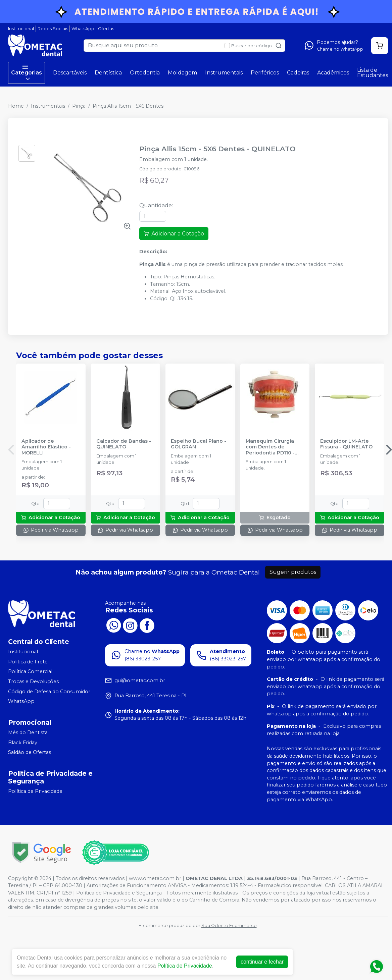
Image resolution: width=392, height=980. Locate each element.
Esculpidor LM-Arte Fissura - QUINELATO (346, 444)
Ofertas (106, 29)
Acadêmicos (333, 73)
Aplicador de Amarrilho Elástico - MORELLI (46, 447)
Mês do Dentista (28, 732)
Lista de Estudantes (373, 73)
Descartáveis (70, 73)
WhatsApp (83, 29)
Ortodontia (145, 73)
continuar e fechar (262, 962)
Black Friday (23, 743)
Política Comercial (30, 672)
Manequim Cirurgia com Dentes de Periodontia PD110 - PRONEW (270, 447)
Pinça (79, 106)
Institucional (21, 29)
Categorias (27, 73)
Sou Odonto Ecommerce (229, 925)
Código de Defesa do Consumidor (49, 692)
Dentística (108, 73)
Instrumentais (224, 73)
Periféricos (265, 73)
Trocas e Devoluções (33, 682)
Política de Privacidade (35, 791)
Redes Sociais (53, 29)
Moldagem (182, 73)
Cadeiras (298, 73)
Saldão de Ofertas (30, 752)
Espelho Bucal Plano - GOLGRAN (199, 444)
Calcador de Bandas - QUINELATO (124, 444)
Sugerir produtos (293, 572)
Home (16, 106)
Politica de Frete (28, 662)
